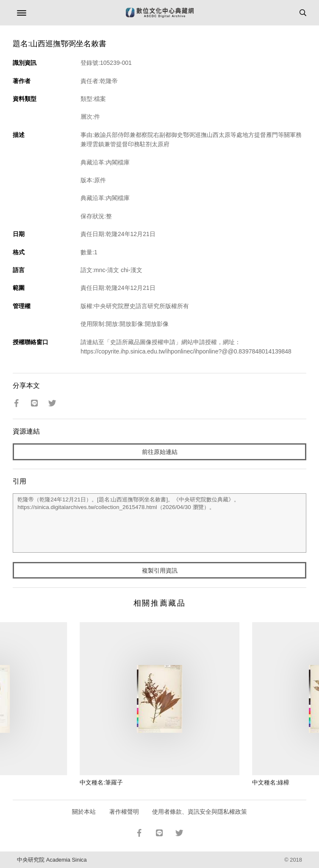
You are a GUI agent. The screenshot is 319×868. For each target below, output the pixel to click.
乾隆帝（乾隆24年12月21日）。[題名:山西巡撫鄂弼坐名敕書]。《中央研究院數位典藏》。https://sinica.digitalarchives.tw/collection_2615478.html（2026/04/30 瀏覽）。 (159, 523)
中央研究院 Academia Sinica (52, 860)
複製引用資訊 (160, 570)
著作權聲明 (124, 812)
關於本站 (84, 812)
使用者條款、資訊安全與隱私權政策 (200, 812)
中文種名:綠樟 (271, 782)
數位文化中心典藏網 (160, 13)
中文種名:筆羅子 (101, 782)
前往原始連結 (160, 452)
